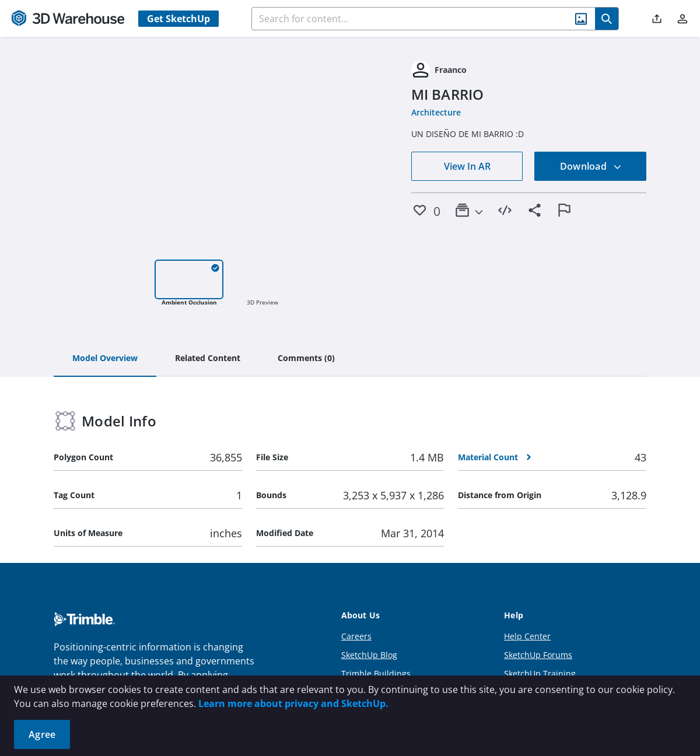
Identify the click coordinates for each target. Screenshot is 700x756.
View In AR (467, 166)
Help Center (527, 636)
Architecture (436, 112)
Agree (42, 734)
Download (591, 166)
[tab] (105, 359)
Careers (356, 636)
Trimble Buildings (376, 673)
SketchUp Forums (538, 655)
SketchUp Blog (369, 655)
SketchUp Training (540, 673)
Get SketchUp (178, 19)
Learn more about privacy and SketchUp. (293, 703)
